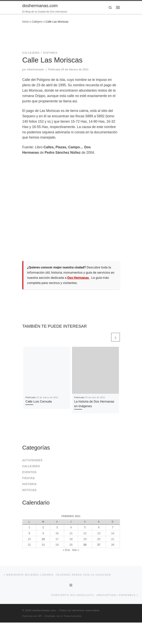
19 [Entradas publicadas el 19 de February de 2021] (85, 539)
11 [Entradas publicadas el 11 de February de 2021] (71, 533)
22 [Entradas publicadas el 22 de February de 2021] (29, 545)
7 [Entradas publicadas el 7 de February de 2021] (113, 527)
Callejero (37, 22)
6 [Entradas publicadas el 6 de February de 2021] (99, 527)
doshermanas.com (44, 610)
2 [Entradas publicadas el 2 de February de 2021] (43, 527)
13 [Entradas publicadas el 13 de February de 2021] (99, 533)
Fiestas (29, 478)
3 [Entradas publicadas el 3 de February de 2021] (57, 527)
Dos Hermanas (79, 278)
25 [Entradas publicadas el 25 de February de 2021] (71, 545)
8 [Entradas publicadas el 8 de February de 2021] (29, 533)
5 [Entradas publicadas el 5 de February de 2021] (85, 527)
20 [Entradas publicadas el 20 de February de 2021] (99, 539)
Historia (30, 484)
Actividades (32, 460)
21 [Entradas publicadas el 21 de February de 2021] (113, 539)
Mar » (76, 550)
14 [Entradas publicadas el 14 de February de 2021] (113, 533)
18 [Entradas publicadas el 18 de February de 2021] (71, 539)
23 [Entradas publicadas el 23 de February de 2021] (43, 545)
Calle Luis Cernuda (39, 401)
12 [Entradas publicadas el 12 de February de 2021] (85, 533)
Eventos (30, 472)
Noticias (30, 490)
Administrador (36, 70)
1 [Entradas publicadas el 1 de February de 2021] (29, 527)
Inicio (26, 22)
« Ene (66, 550)
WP (40, 616)
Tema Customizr (73, 616)
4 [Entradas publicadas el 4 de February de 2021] (71, 527)
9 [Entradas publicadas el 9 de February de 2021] (43, 533)
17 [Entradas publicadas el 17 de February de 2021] (57, 539)
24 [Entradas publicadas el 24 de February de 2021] (57, 545)
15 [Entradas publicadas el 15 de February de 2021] (29, 539)
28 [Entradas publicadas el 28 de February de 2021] (113, 545)
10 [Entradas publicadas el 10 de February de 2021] (57, 533)
